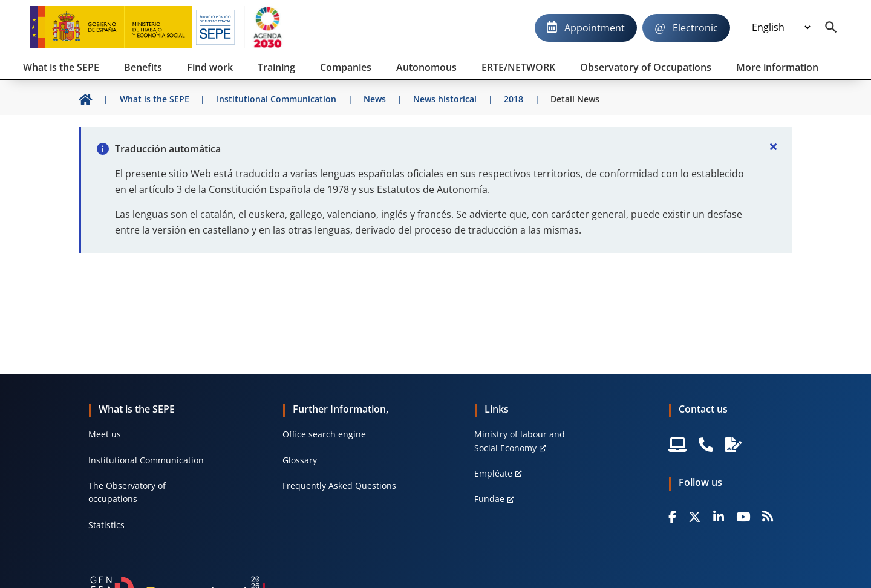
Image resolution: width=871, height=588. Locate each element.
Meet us (105, 434)
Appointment (595, 28)
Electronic (695, 28)
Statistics (106, 525)
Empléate (493, 473)
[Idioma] (781, 28)
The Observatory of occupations (127, 492)
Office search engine (324, 434)
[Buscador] (831, 28)
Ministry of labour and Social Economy (520, 441)
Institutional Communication (146, 460)
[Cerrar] (773, 146)
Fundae (489, 499)
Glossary (300, 460)
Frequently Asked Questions (339, 485)
